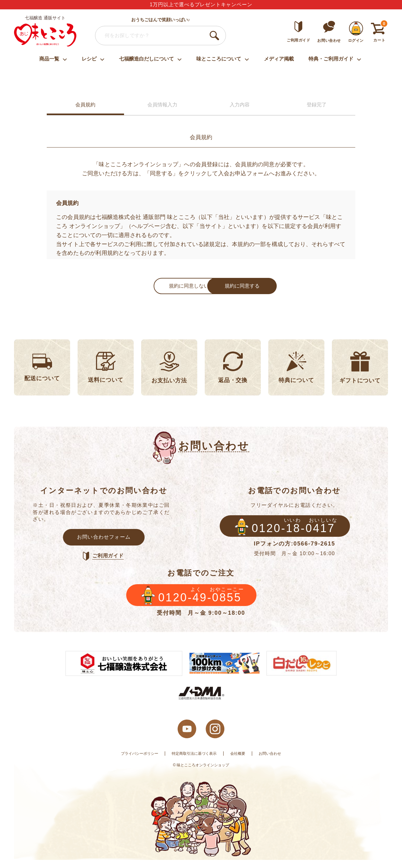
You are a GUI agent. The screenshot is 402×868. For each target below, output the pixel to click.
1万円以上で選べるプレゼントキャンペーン (201, 5)
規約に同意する (242, 287)
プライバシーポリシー (133, 761)
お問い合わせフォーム (104, 541)
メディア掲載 (279, 59)
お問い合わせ (278, 761)
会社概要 (243, 761)
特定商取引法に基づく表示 (194, 761)
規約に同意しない (154, 287)
